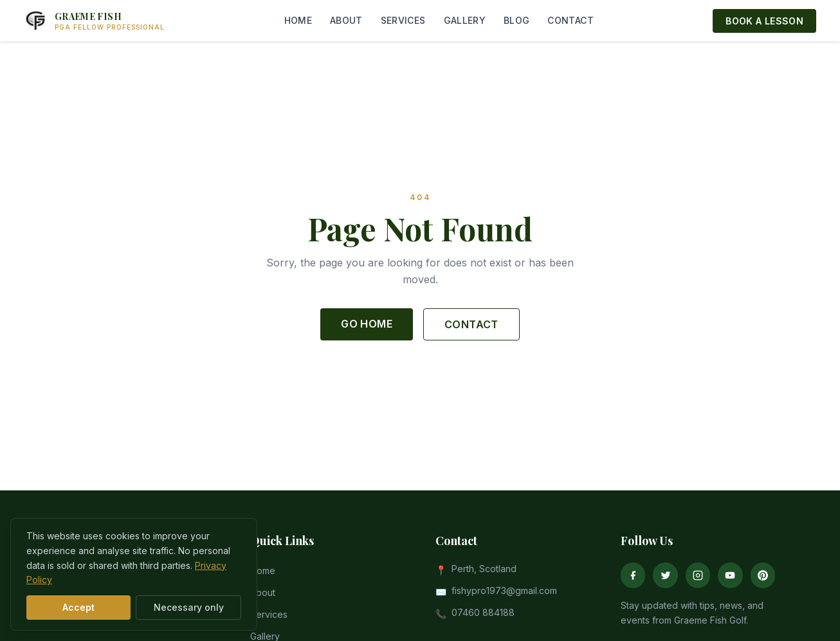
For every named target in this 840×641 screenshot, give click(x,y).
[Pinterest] (763, 575)
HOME (298, 20)
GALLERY (465, 20)
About (263, 592)
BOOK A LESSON (764, 21)
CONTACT (570, 20)
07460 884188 (483, 612)
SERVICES (403, 20)
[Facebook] (633, 575)
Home (263, 571)
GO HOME (367, 324)
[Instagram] (698, 575)
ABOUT (346, 20)
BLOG (516, 20)
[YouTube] (730, 575)
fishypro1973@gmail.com (504, 590)
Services (269, 614)
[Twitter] (665, 575)
